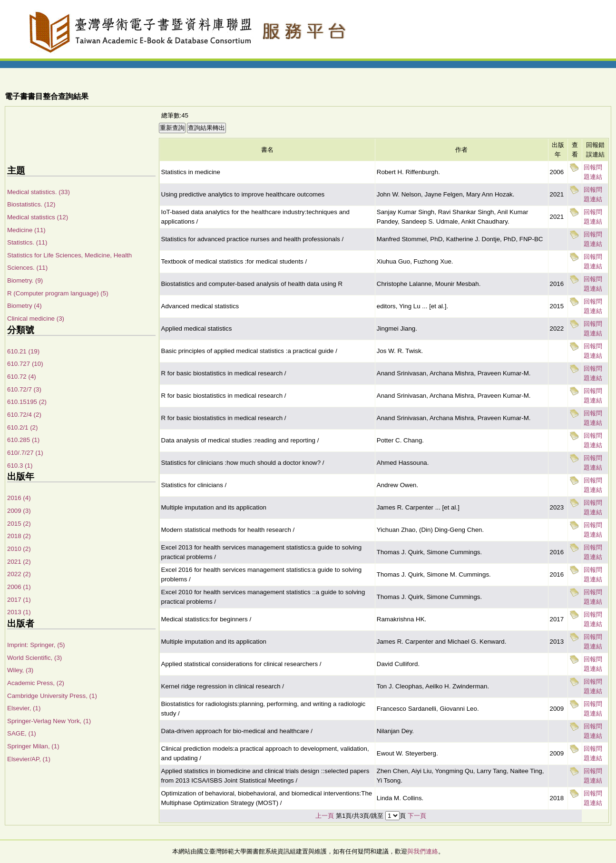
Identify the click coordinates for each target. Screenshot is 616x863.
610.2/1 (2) (22, 427)
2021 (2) (19, 562)
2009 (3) (19, 511)
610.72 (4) (22, 377)
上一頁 (325, 816)
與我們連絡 (423, 851)
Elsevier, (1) (24, 708)
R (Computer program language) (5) (58, 293)
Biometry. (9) (25, 280)
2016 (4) (19, 498)
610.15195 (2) (27, 402)
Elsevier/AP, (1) (29, 759)
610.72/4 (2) (24, 415)
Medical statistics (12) (38, 217)
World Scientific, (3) (34, 658)
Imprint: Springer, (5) (36, 645)
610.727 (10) (25, 364)
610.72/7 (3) (24, 389)
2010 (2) (19, 549)
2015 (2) (19, 524)
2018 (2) (19, 536)
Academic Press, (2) (36, 683)
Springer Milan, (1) (33, 746)
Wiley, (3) (20, 670)
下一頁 (417, 816)
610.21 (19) (23, 351)
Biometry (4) (24, 306)
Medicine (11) (26, 230)
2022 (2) (19, 574)
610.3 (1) (20, 466)
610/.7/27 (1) (25, 453)
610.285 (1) (23, 440)
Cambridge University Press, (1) (52, 696)
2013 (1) (19, 612)
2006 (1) (19, 587)
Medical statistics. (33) (39, 192)
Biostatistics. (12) (31, 204)
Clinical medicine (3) (36, 319)
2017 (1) (19, 600)
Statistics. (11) (27, 242)
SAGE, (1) (22, 733)
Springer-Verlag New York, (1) (49, 721)
